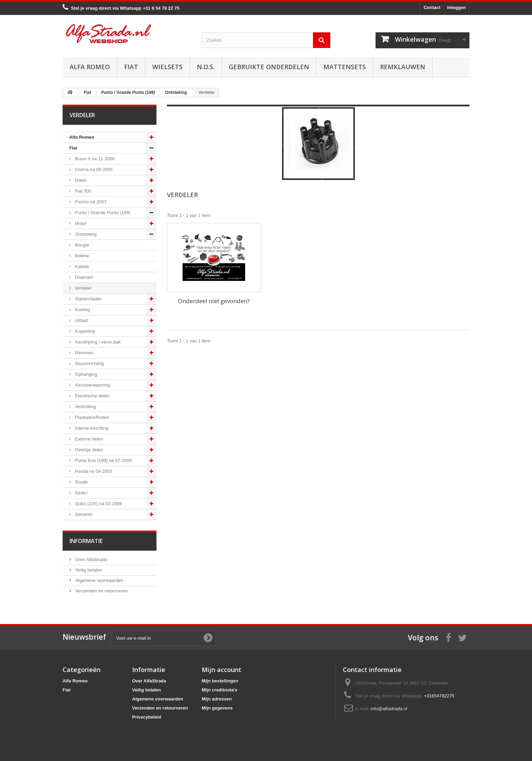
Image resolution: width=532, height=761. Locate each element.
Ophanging (85, 374)
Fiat (131, 67)
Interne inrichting (91, 428)
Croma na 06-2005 (93, 169)
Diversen (83, 277)
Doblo (80, 180)
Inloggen (457, 7)
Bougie (81, 245)
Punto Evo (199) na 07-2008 (103, 460)
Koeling (82, 310)
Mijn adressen (217, 699)
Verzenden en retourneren (101, 591)
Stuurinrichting (89, 363)
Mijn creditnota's (220, 690)
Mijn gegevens (217, 708)
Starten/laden (88, 299)
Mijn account (221, 670)
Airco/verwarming (92, 385)
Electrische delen (92, 396)
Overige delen (88, 450)
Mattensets (345, 67)
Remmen (83, 353)
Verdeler (83, 288)
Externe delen (88, 439)
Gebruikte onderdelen (269, 67)
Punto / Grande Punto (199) (102, 213)
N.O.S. (206, 67)
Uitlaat (81, 320)
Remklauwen (403, 67)
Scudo (81, 482)
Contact (432, 7)
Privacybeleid (147, 717)
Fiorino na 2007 (90, 202)
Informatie (86, 541)
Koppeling (84, 331)
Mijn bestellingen (220, 681)
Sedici (80, 493)
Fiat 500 (83, 191)
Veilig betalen (88, 570)
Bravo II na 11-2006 (94, 159)
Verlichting (85, 407)
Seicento (83, 514)
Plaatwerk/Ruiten (91, 417)
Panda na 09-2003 (93, 471)
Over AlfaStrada (91, 560)
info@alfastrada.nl (389, 709)
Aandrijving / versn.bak (97, 342)
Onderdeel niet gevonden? (214, 301)
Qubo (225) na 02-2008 (98, 504)
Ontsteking (85, 234)
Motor (80, 223)
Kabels (81, 266)
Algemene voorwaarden (99, 580)
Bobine (81, 256)
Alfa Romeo (90, 67)
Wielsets (167, 67)
